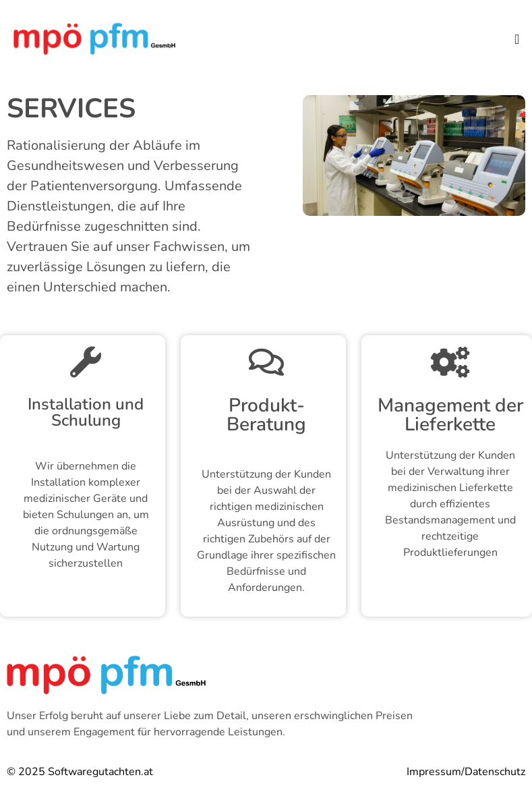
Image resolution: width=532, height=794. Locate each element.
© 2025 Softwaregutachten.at (80, 772)
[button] (517, 39)
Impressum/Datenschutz (466, 772)
